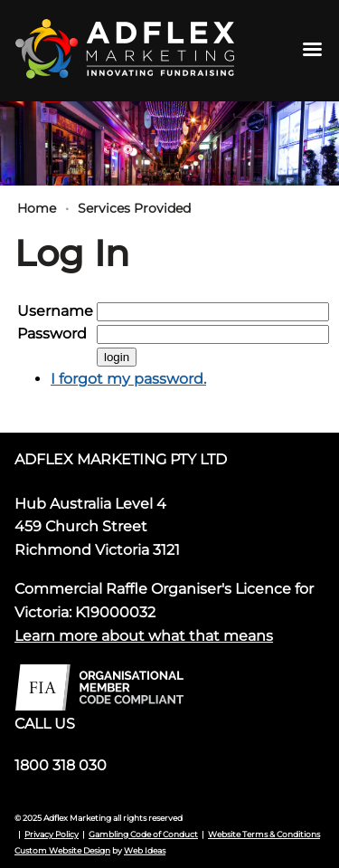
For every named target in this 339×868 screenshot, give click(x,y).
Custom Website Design (62, 850)
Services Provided (134, 208)
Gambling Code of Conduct (143, 834)
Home (37, 208)
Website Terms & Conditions (264, 834)
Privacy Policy (52, 834)
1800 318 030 (61, 765)
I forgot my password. (128, 379)
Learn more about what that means (144, 636)
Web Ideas (145, 850)
